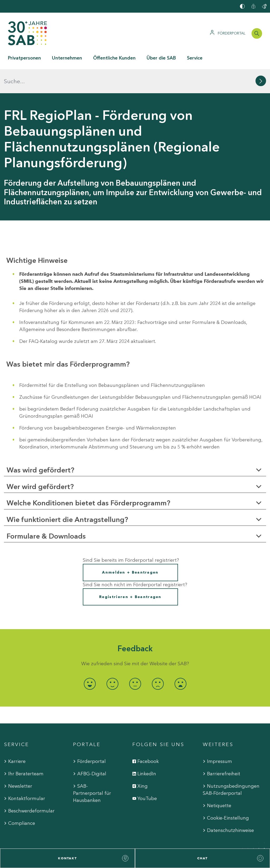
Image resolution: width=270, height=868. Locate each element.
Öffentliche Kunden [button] (114, 58)
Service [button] (195, 58)
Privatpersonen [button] (24, 58)
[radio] (90, 660)
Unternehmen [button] (67, 58)
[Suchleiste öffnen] (257, 33)
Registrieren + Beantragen (130, 573)
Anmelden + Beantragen (130, 548)
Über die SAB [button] (161, 58)
